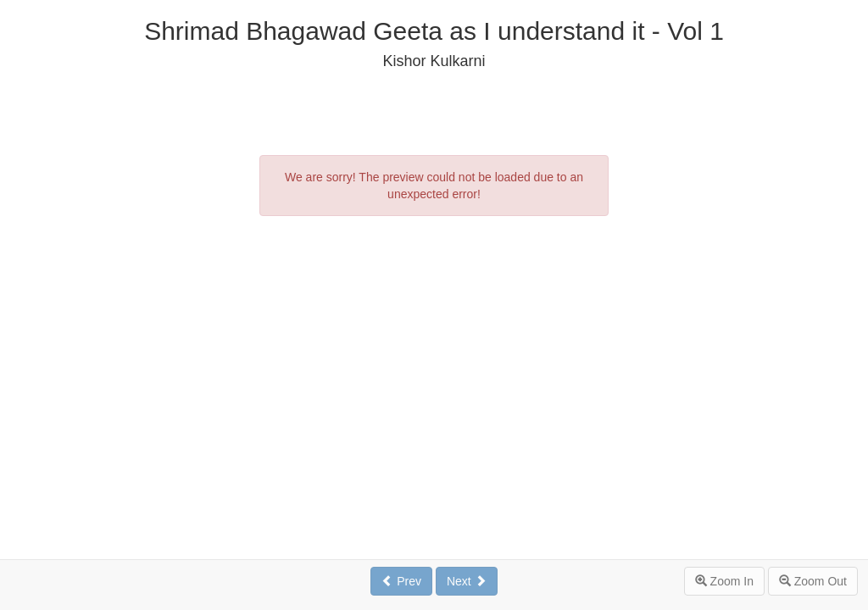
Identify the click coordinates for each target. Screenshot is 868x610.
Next (467, 581)
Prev (401, 581)
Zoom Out (813, 581)
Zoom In (724, 581)
